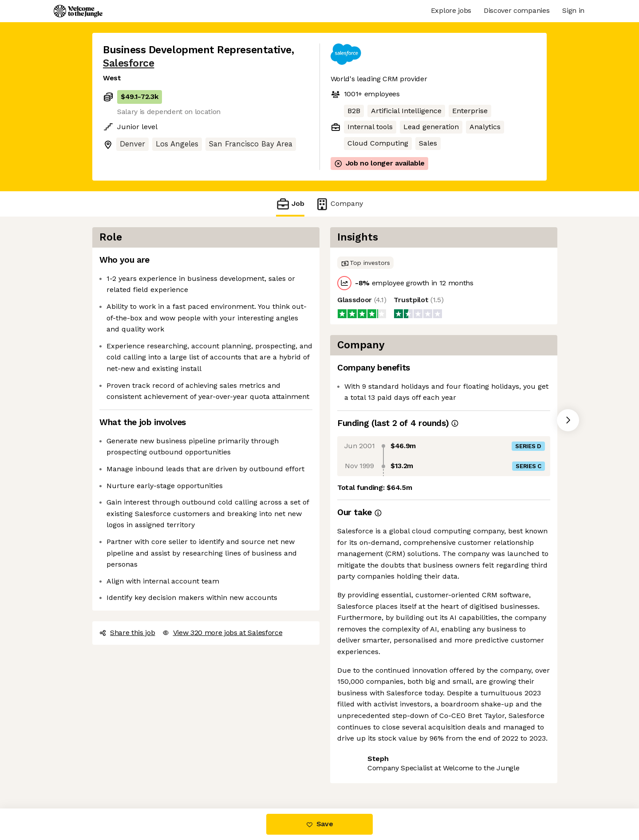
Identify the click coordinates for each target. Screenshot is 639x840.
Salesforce (128, 63)
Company (339, 204)
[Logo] (78, 11)
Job (290, 204)
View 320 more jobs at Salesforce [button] (223, 633)
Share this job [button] (127, 633)
